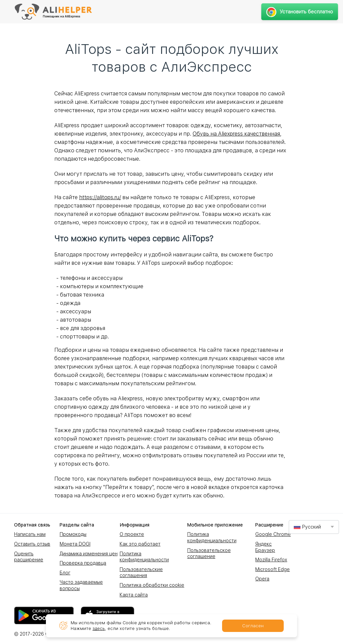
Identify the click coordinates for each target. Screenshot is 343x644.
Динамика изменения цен (89, 554)
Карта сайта (134, 595)
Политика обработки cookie (152, 585)
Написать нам (30, 534)
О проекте (132, 534)
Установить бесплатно (300, 12)
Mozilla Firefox (271, 560)
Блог (65, 573)
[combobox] (314, 527)
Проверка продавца (83, 563)
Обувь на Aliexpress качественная (236, 134)
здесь (99, 628)
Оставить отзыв (32, 544)
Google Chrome (273, 534)
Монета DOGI (75, 544)
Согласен (253, 626)
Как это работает (140, 544)
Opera (262, 579)
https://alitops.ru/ (100, 197)
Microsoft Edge (272, 569)
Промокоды (73, 534)
